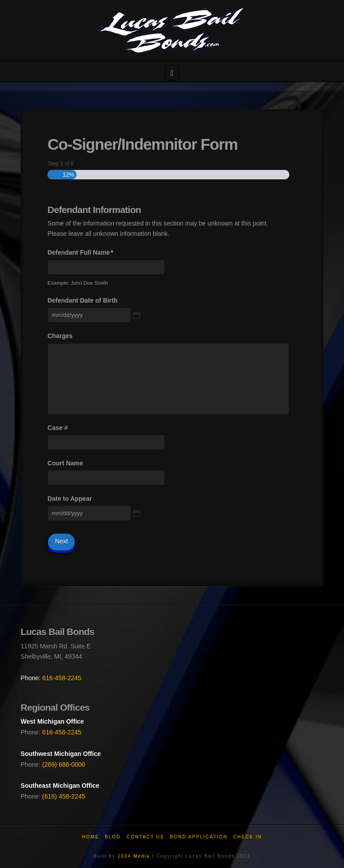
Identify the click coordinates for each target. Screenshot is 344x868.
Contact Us (146, 837)
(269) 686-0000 (64, 764)
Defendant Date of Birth (82, 300)
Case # (58, 428)
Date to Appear (70, 499)
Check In (248, 837)
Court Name (65, 463)
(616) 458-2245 (64, 796)
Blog (113, 837)
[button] (172, 73)
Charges (60, 336)
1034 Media (134, 856)
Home (90, 837)
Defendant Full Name (81, 252)
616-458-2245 (62, 678)
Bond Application (199, 837)
